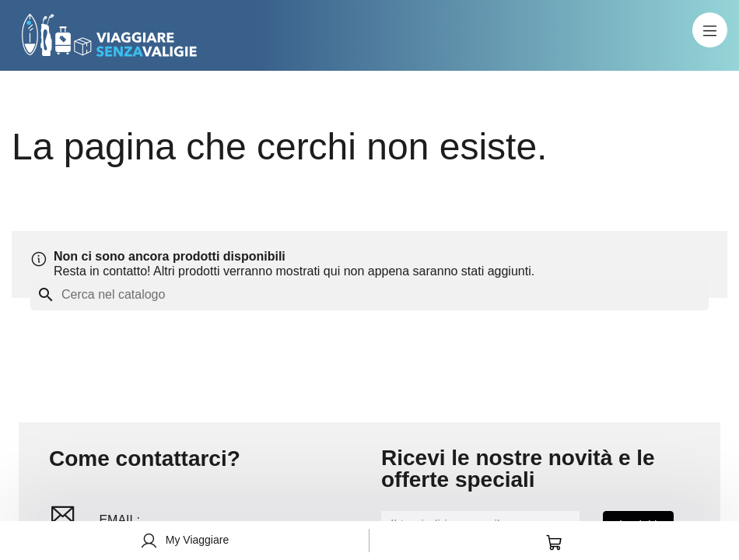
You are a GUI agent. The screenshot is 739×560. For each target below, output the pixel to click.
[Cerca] (369, 295)
